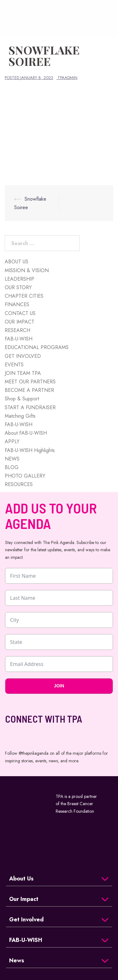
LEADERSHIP (20, 279)
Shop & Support (22, 399)
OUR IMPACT (20, 322)
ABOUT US (17, 262)
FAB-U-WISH (19, 339)
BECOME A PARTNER (29, 390)
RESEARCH (17, 330)
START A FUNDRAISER (30, 407)
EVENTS (14, 365)
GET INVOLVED (23, 356)
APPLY (12, 441)
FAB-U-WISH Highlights (30, 450)
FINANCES (17, 304)
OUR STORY (18, 287)
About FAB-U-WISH (26, 433)
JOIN (59, 686)
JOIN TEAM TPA (23, 373)
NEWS (12, 459)
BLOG (12, 467)
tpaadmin (67, 78)
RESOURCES (19, 484)
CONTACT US (20, 313)
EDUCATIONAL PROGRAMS (37, 347)
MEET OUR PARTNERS (30, 382)
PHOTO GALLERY (25, 476)
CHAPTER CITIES (24, 296)
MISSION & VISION (27, 270)
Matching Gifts (20, 416)
